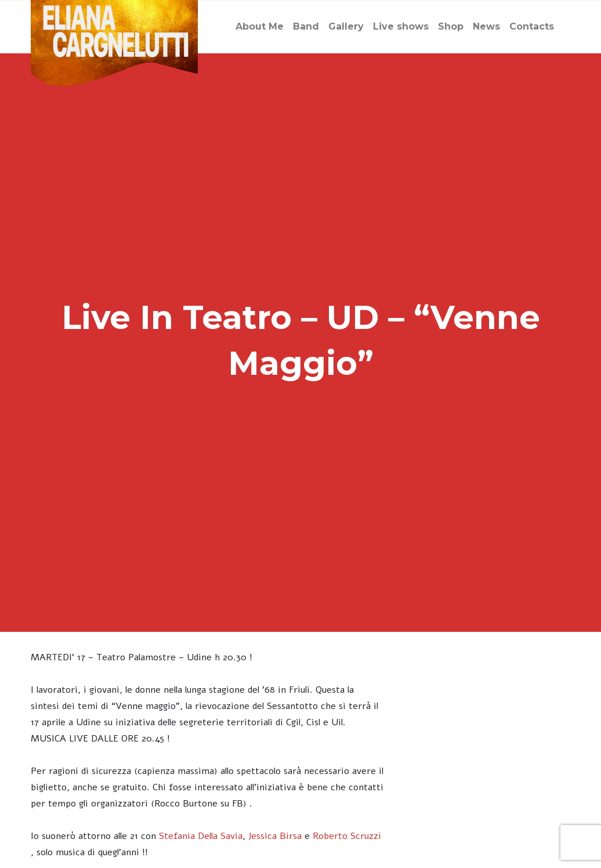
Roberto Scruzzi (347, 836)
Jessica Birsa (275, 836)
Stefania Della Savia (201, 836)
